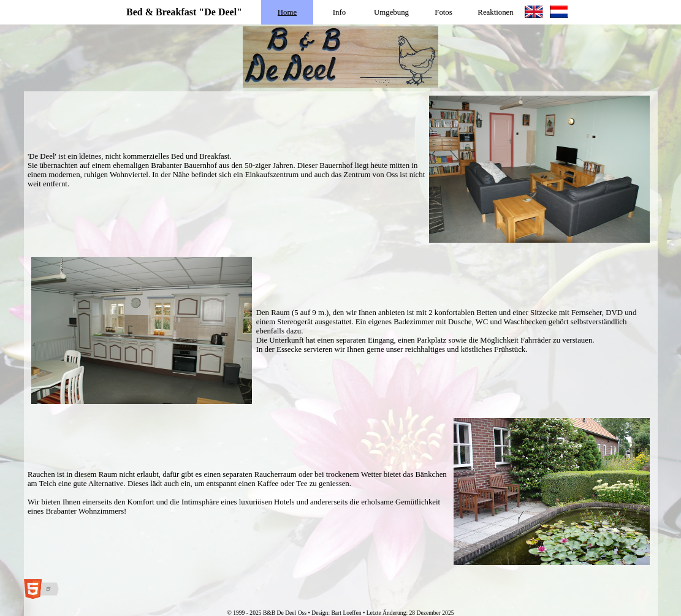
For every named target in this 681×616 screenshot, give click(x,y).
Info (339, 12)
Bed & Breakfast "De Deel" (184, 12)
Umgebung (391, 12)
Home (287, 12)
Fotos (443, 12)
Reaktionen (495, 12)
